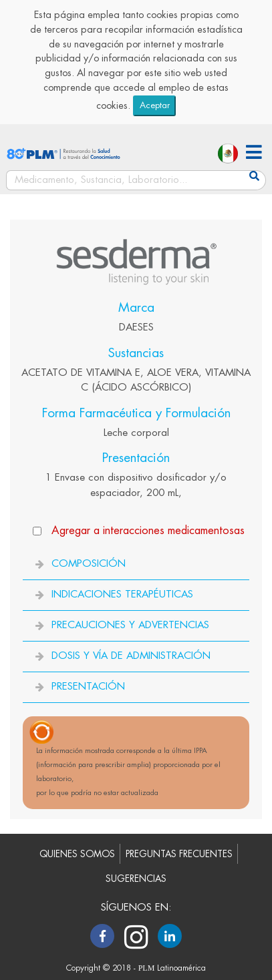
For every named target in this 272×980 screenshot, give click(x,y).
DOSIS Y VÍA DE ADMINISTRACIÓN (131, 656)
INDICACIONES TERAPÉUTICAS (122, 594)
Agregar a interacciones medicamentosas (148, 530)
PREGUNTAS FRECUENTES (179, 854)
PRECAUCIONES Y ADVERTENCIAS (130, 625)
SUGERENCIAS (136, 879)
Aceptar (155, 105)
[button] (254, 154)
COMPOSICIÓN (89, 564)
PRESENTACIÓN (88, 687)
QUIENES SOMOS (77, 854)
